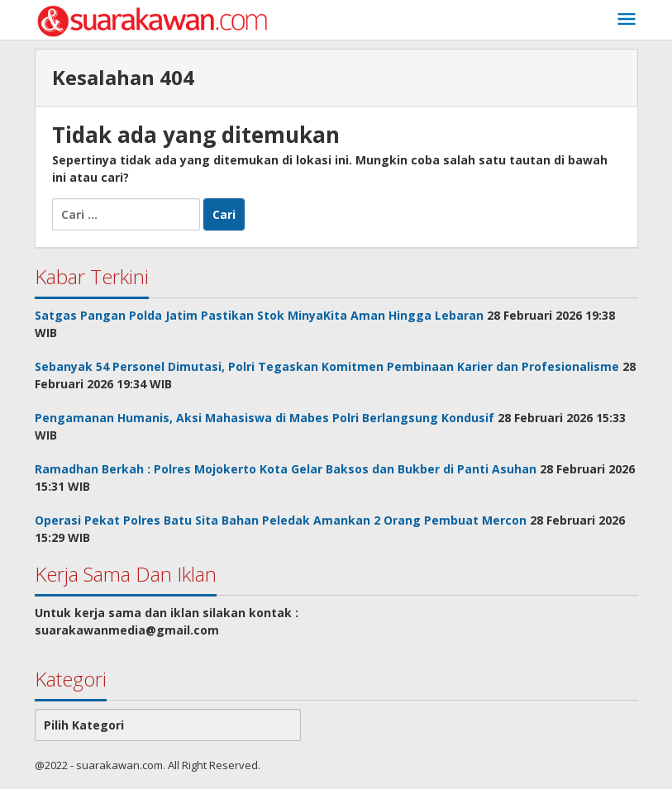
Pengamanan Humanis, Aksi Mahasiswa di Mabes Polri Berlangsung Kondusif (265, 418)
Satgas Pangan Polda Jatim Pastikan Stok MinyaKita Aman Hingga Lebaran (259, 315)
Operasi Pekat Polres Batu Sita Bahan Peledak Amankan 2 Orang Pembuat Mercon (281, 520)
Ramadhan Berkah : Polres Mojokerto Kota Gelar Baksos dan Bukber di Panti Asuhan (286, 469)
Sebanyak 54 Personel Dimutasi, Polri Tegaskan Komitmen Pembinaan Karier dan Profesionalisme (327, 366)
